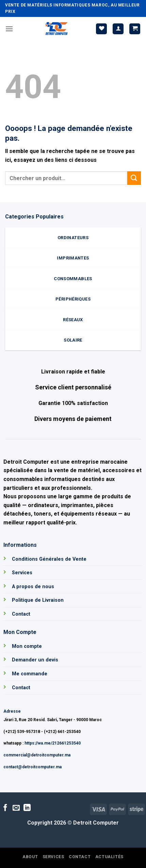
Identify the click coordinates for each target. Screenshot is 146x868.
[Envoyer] (134, 178)
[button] (9, 29)
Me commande (30, 674)
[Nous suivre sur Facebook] (5, 808)
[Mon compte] (118, 29)
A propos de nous (33, 587)
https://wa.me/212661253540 (53, 743)
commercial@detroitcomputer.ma (37, 755)
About (30, 857)
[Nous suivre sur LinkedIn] (27, 808)
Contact (21, 614)
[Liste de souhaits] (101, 29)
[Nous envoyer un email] (16, 808)
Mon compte (27, 646)
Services (22, 573)
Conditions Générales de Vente (49, 559)
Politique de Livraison (38, 600)
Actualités (109, 857)
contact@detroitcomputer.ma (33, 767)
